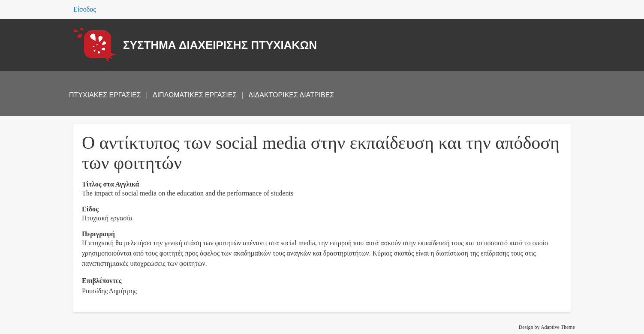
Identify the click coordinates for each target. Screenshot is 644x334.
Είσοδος (85, 9)
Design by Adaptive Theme (547, 327)
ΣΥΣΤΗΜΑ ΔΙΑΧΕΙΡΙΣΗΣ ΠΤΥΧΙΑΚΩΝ (220, 45)
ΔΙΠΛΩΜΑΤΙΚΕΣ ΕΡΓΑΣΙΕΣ (195, 95)
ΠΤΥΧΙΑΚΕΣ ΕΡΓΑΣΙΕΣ (105, 95)
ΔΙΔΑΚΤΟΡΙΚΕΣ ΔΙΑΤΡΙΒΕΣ (291, 95)
